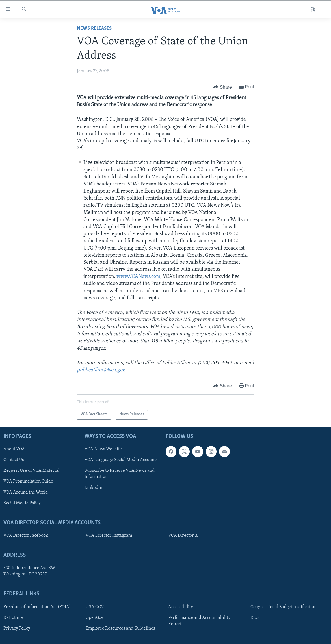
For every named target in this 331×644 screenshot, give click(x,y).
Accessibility (181, 607)
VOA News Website (103, 449)
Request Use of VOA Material (31, 471)
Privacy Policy (17, 628)
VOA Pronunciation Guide (28, 481)
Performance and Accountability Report (199, 621)
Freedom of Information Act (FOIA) (37, 607)
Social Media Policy (22, 503)
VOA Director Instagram (109, 536)
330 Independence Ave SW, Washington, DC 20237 (30, 571)
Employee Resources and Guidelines (120, 628)
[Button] (222, 87)
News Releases (94, 28)
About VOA (14, 449)
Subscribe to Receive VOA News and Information (120, 474)
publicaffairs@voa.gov (100, 370)
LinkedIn (93, 488)
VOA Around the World (26, 492)
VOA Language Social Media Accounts (121, 460)
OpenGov (94, 617)
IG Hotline (13, 617)
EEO (255, 617)
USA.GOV (95, 607)
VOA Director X (183, 536)
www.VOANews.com (138, 277)
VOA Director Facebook (26, 536)
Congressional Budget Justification (284, 607)
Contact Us (14, 460)
